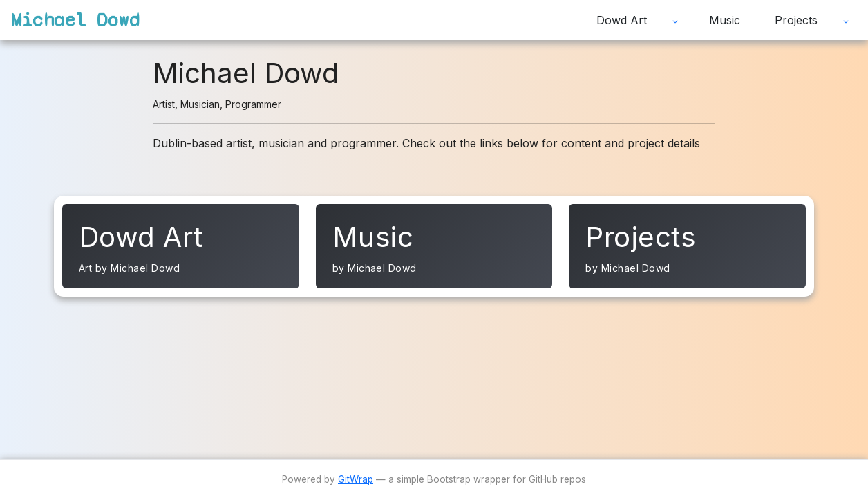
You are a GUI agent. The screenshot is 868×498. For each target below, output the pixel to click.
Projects (796, 20)
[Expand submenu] (675, 20)
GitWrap (356, 479)
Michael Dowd (75, 20)
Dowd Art (622, 20)
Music (725, 20)
